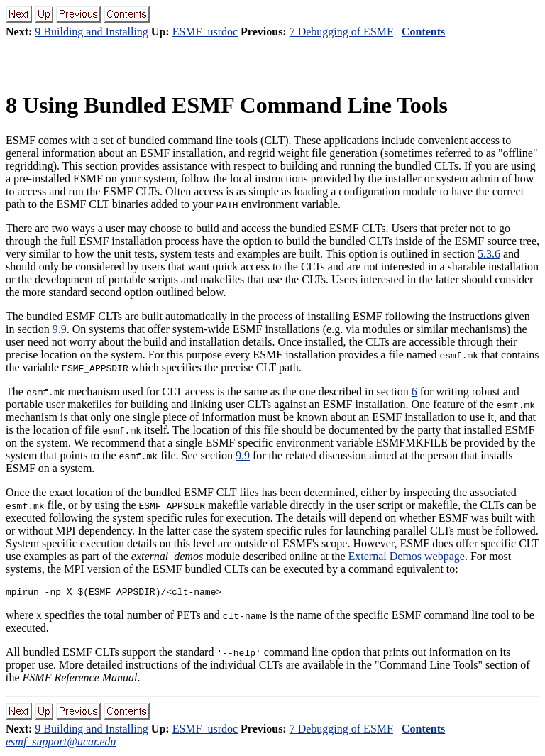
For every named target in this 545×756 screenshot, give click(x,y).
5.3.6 (489, 254)
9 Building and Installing (92, 32)
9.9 (60, 329)
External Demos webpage (407, 556)
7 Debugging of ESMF (341, 32)
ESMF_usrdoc (205, 32)
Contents (423, 32)
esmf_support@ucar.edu (61, 744)
